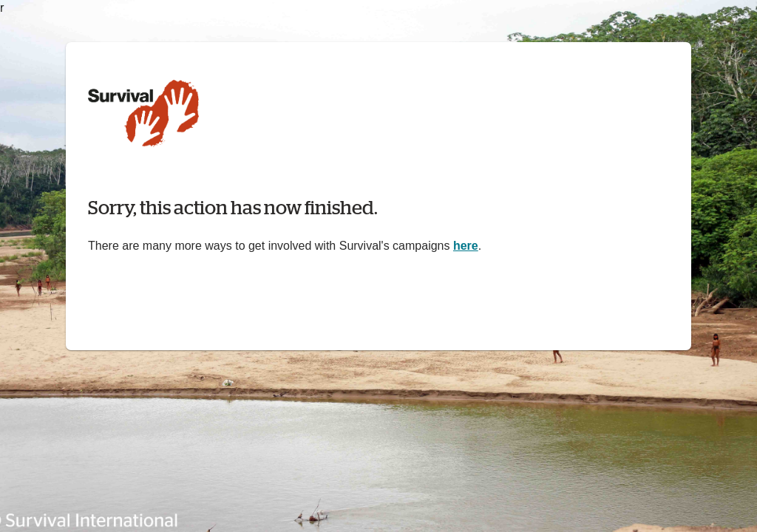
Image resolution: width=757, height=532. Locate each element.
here (466, 246)
